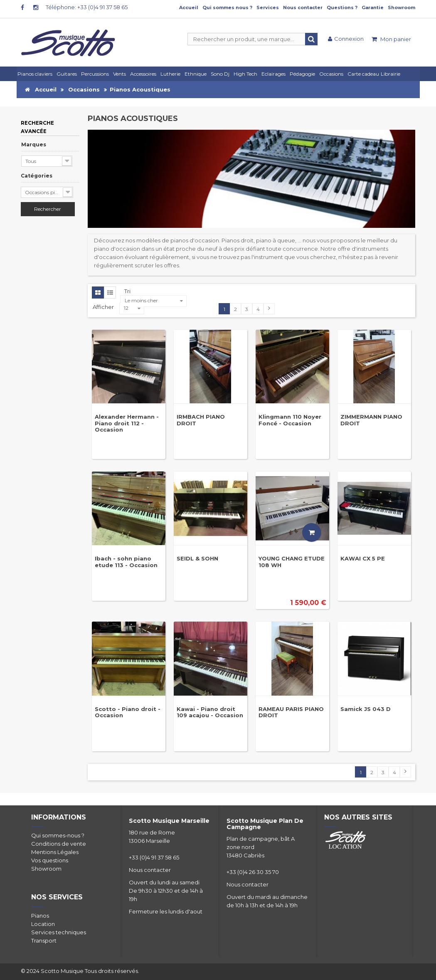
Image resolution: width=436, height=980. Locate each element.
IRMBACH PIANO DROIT (201, 420)
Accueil (189, 7)
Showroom (402, 7)
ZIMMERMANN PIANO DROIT (371, 420)
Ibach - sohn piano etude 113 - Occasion (126, 562)
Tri (127, 291)
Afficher (104, 307)
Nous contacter (303, 7)
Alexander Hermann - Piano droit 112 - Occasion (127, 423)
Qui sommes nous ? (227, 7)
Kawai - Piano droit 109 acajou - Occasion (210, 712)
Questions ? (342, 7)
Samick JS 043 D (366, 709)
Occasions (84, 89)
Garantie (373, 7)
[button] (275, 74)
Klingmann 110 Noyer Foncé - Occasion (290, 420)
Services (268, 7)
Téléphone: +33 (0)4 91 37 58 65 (87, 7)
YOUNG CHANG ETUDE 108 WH (292, 562)
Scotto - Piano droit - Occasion (128, 712)
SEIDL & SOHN (197, 558)
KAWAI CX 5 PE (363, 558)
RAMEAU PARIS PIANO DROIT (291, 712)
